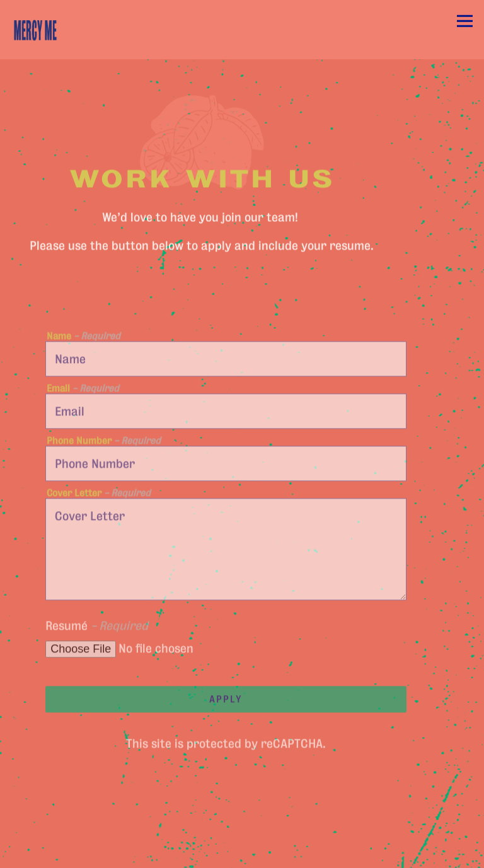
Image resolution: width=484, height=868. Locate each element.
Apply (226, 701)
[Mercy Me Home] (50, 30)
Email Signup (242, 854)
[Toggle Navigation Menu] (465, 21)
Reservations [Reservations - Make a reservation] (242, 828)
